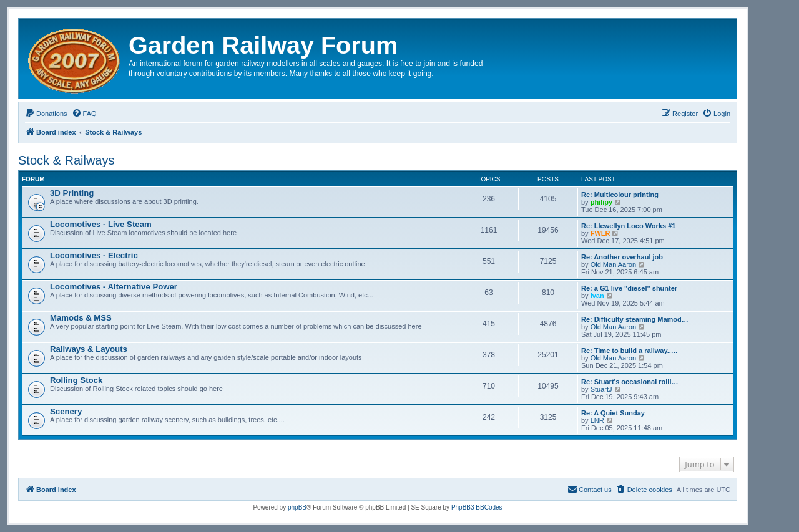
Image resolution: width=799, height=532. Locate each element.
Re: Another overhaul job (622, 257)
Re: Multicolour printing (620, 195)
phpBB (297, 507)
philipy (601, 202)
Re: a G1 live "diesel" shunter (629, 288)
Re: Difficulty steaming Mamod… (635, 319)
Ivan (597, 296)
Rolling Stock (76, 380)
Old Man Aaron (613, 264)
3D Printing (72, 193)
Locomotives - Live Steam (101, 224)
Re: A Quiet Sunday (613, 413)
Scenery (66, 411)
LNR (597, 420)
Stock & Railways (66, 160)
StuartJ (601, 389)
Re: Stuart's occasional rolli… (630, 382)
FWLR (600, 233)
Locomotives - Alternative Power (114, 287)
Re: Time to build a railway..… (630, 351)
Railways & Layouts (89, 349)
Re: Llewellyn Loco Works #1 (628, 226)
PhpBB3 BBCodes (477, 507)
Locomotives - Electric (94, 255)
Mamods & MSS (81, 318)
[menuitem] (46, 114)
